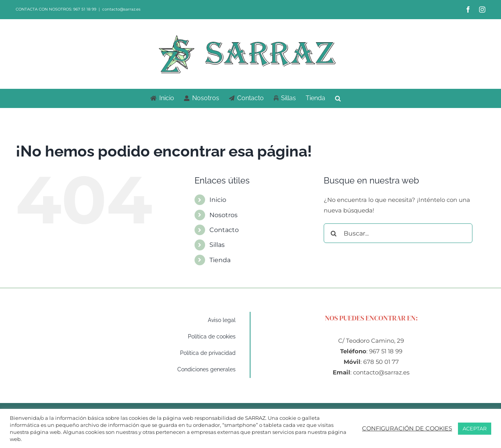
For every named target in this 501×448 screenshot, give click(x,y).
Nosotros (223, 215)
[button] (338, 98)
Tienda (220, 260)
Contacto (224, 230)
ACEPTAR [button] (475, 428)
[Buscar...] (398, 233)
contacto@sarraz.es (121, 9)
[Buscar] (333, 233)
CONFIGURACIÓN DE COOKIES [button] (407, 428)
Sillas (217, 245)
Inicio (218, 200)
